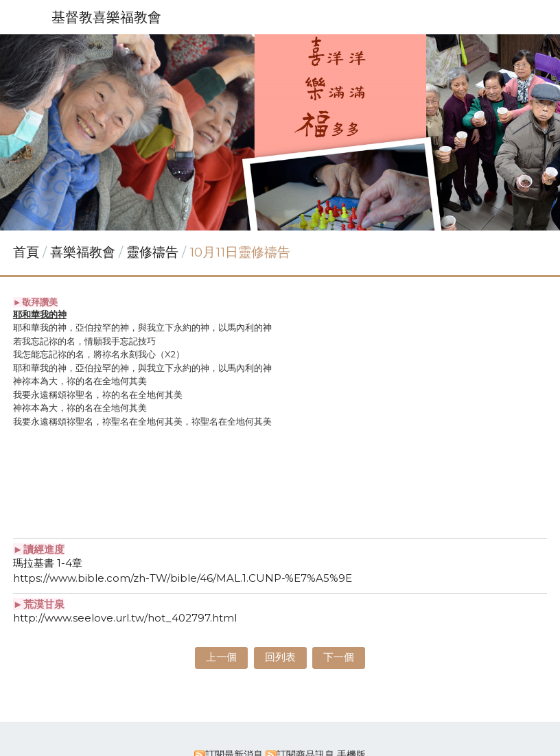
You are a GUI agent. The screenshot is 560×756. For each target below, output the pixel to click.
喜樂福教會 (84, 252)
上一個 (221, 657)
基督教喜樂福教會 (106, 17)
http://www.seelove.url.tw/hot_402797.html (125, 618)
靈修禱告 (152, 252)
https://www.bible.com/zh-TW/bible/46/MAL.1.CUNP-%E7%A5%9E (183, 578)
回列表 (280, 657)
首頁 (26, 252)
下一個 (339, 657)
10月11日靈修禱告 (240, 252)
